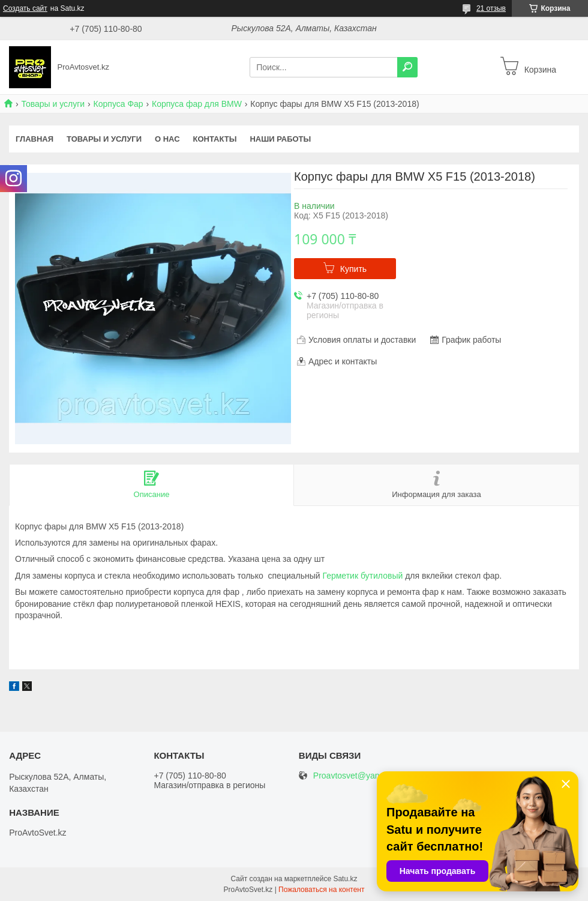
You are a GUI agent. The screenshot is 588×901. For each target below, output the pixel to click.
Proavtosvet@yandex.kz (358, 776)
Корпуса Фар (118, 104)
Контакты (215, 139)
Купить (353, 269)
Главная (34, 139)
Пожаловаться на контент (321, 890)
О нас (167, 139)
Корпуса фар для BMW (197, 104)
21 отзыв (491, 8)
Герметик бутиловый (362, 576)
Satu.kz (345, 879)
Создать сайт (25, 8)
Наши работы (280, 139)
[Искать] (407, 67)
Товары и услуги (53, 104)
